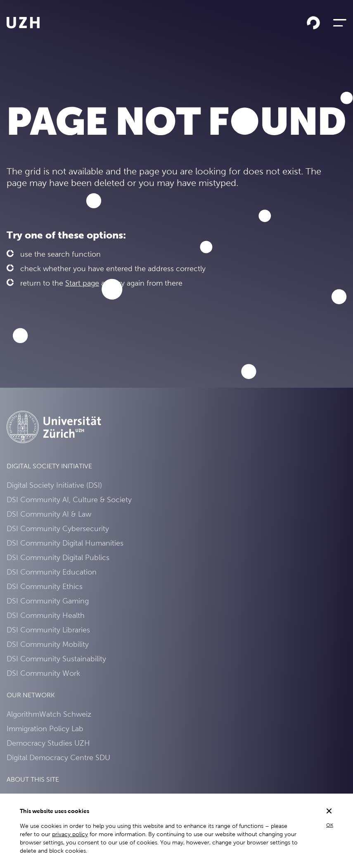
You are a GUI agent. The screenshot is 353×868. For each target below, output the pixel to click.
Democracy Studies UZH (48, 743)
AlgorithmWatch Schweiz (49, 714)
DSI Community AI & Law (49, 514)
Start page (82, 283)
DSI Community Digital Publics (58, 557)
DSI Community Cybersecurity (58, 528)
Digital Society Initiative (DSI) (54, 485)
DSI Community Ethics (45, 586)
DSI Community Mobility (48, 644)
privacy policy (70, 834)
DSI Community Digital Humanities (65, 543)
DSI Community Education (52, 572)
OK (330, 825)
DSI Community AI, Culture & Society (69, 500)
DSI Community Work (43, 673)
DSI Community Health (46, 615)
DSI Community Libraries (48, 630)
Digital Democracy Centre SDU (58, 757)
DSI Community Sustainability (56, 659)
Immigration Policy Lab (45, 728)
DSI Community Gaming (48, 601)
